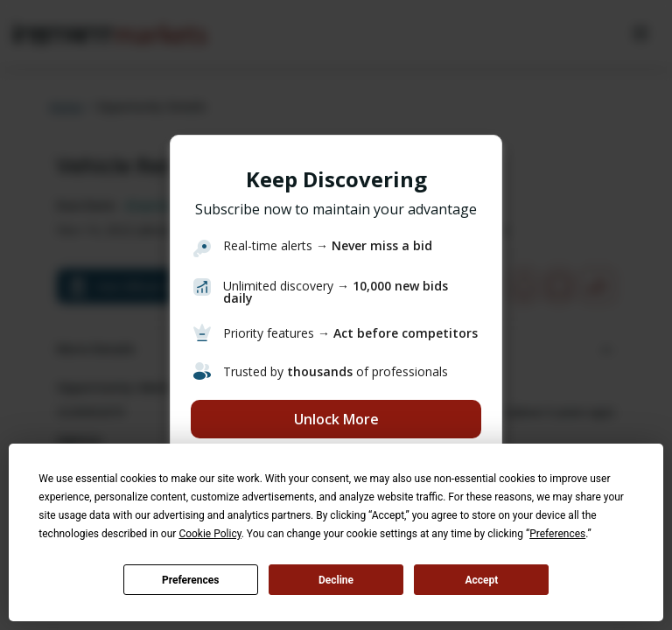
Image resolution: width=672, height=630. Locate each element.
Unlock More (336, 419)
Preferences (191, 580)
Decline (336, 580)
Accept (481, 580)
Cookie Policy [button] (210, 534)
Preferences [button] (557, 534)
